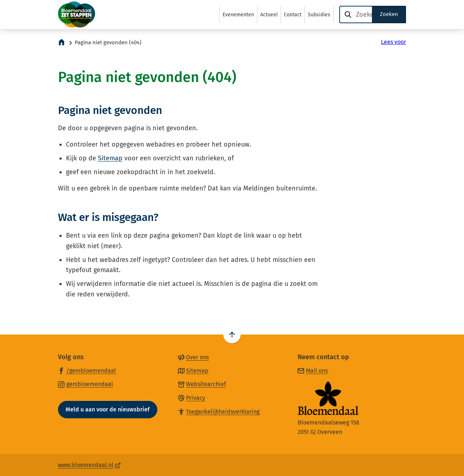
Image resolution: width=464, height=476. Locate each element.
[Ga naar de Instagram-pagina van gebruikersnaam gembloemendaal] (86, 384)
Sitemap (110, 158)
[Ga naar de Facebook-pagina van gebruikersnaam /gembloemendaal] (87, 370)
